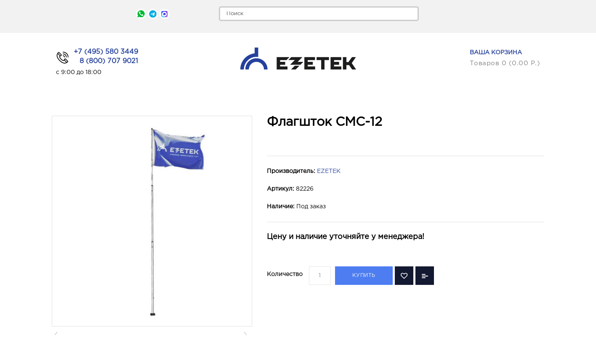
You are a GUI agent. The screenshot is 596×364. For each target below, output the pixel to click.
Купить (364, 275)
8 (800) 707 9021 (109, 61)
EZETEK (329, 171)
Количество (285, 274)
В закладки (404, 276)
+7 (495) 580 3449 (106, 52)
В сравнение (425, 276)
